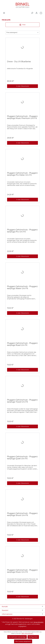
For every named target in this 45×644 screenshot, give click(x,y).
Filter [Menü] (22, 24)
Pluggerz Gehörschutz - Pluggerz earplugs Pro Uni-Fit (22, 231)
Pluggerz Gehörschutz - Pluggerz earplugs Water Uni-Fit (22, 287)
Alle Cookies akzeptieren (23, 641)
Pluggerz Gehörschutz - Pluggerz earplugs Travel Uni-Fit (22, 401)
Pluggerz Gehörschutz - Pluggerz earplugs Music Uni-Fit (22, 571)
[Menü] (4, 13)
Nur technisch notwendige (17, 637)
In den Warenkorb (23, 86)
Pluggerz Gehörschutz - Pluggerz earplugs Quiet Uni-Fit (22, 458)
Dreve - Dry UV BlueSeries (19, 62)
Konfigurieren (33, 637)
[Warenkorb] (41, 13)
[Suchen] (32, 13)
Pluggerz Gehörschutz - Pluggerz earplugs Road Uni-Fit (22, 344)
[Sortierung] (22, 33)
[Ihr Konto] (37, 13)
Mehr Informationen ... (28, 633)
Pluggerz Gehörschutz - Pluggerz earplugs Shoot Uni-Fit (22, 514)
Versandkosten (38, 622)
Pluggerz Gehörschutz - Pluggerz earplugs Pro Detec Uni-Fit (22, 174)
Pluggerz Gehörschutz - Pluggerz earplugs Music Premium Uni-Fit (22, 117)
